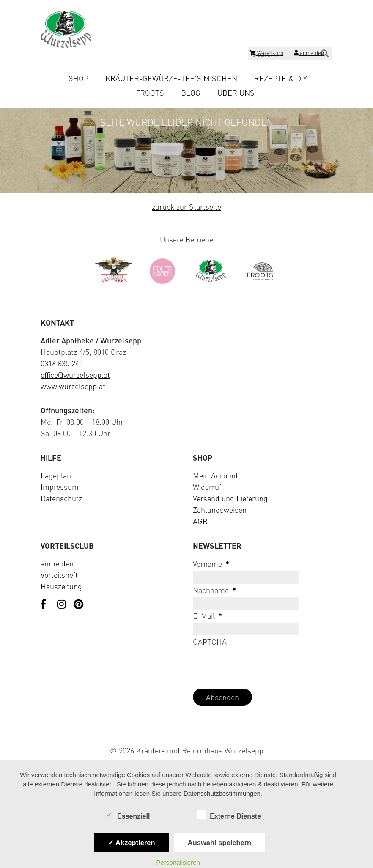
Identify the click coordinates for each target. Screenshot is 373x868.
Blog (191, 93)
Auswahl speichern (219, 843)
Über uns (236, 93)
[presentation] (257, 665)
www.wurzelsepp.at (73, 386)
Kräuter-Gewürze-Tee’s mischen (171, 78)
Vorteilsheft (59, 575)
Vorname (211, 564)
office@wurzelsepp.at (75, 375)
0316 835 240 (62, 363)
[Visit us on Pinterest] (79, 605)
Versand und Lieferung (230, 498)
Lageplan (56, 475)
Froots (150, 93)
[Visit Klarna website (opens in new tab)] (186, 731)
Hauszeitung (61, 586)
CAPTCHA (210, 642)
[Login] (309, 54)
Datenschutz (61, 498)
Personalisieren (178, 862)
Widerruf (207, 487)
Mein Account (215, 475)
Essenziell (127, 816)
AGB (200, 521)
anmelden (57, 563)
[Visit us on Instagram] (62, 605)
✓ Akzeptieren (132, 843)
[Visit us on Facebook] (46, 605)
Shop (78, 78)
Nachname (214, 590)
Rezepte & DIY (281, 78)
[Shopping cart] (266, 54)
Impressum (60, 487)
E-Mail (207, 616)
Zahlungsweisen (220, 510)
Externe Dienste (229, 816)
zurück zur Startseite (186, 207)
